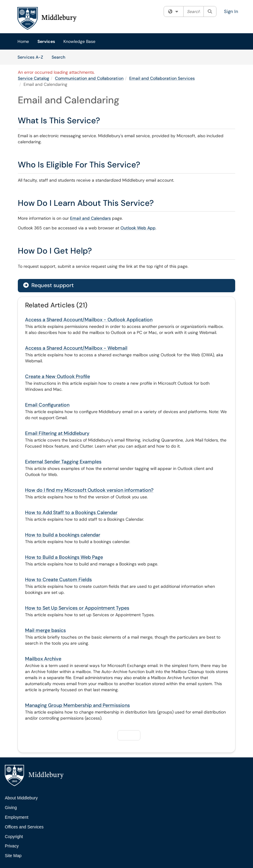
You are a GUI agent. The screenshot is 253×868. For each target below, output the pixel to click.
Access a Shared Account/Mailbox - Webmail (76, 348)
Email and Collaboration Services (162, 78)
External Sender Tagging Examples (63, 462)
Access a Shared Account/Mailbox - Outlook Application (89, 320)
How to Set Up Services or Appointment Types (77, 608)
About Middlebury (21, 798)
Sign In (231, 11)
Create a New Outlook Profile (58, 376)
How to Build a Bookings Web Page (64, 557)
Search (61, 57)
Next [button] (128, 735)
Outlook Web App (138, 228)
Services (46, 41)
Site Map (13, 856)
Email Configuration (47, 405)
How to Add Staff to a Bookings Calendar (71, 512)
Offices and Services (24, 827)
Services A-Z (30, 57)
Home (23, 41)
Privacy (12, 846)
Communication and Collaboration (89, 78)
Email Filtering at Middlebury (57, 433)
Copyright (14, 837)
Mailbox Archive (43, 659)
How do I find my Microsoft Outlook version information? (89, 490)
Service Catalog (34, 78)
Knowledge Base (79, 41)
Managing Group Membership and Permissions (77, 705)
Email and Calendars (90, 218)
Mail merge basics (45, 630)
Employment (17, 817)
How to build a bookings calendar (63, 535)
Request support (48, 285)
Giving (11, 808)
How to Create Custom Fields (58, 580)
